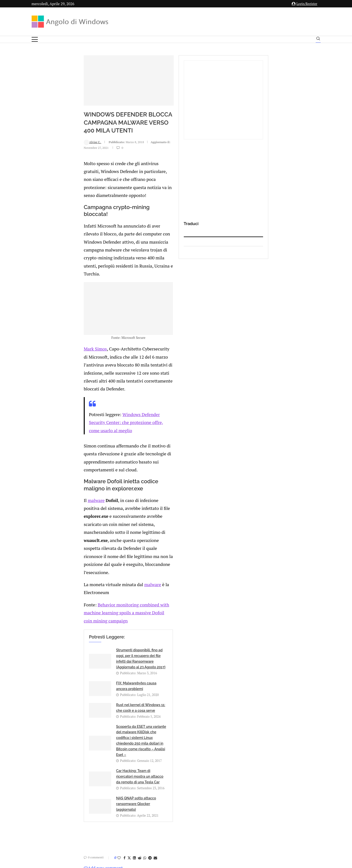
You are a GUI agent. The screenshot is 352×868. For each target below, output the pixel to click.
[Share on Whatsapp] (99, 657)
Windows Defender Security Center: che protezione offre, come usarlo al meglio (149, 397)
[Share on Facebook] (79, 657)
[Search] (318, 40)
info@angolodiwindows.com (185, 794)
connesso (68, 679)
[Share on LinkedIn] (88, 657)
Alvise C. (47, 161)
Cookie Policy (189, 819)
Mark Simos (49, 357)
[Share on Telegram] (104, 657)
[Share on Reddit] (94, 657)
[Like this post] (73, 657)
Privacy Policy (163, 819)
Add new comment (57, 667)
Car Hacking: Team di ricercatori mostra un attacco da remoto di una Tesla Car (99, 603)
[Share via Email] (109, 657)
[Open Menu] (35, 39)
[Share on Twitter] (83, 657)
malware (49, 442)
